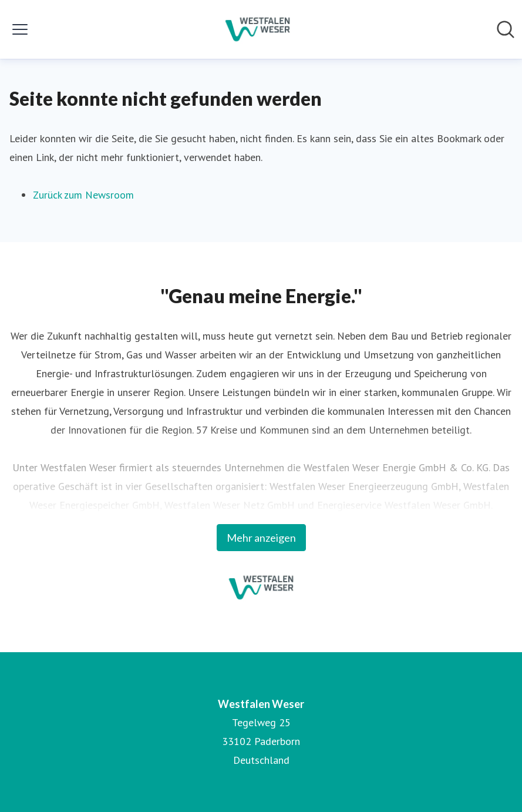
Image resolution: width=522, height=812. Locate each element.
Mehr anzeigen (261, 538)
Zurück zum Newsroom (83, 195)
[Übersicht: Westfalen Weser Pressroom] (257, 29)
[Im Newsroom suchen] (506, 29)
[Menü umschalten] (20, 29)
